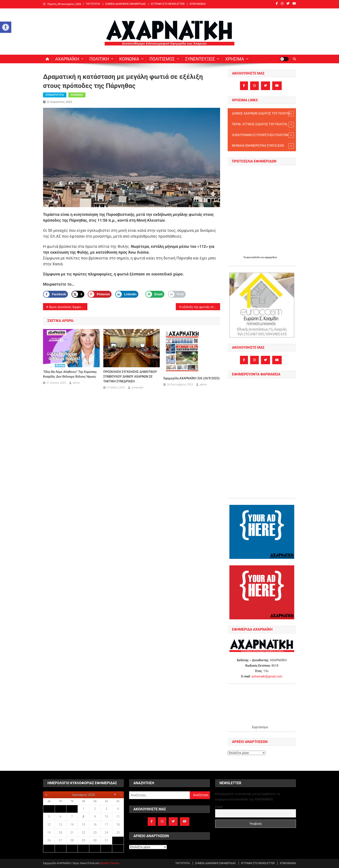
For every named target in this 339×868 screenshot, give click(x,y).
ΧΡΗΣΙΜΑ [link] (235, 59)
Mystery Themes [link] (110, 863)
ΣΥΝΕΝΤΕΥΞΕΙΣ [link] (200, 59)
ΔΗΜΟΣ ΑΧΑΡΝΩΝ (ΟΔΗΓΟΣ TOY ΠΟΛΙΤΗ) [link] (263, 114)
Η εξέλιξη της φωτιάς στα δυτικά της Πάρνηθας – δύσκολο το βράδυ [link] (200, 307)
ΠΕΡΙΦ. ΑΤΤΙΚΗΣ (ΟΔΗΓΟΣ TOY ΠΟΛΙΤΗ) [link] (263, 125)
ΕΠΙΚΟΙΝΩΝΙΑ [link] (198, 4)
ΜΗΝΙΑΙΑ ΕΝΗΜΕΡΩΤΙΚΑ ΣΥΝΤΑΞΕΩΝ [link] (263, 146)
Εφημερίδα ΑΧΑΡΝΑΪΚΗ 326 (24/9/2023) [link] (191, 378)
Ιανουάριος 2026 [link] (84, 795)
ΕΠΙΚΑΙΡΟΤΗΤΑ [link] (55, 95)
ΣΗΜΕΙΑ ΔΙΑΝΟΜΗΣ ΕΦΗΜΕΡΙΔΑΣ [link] (126, 4)
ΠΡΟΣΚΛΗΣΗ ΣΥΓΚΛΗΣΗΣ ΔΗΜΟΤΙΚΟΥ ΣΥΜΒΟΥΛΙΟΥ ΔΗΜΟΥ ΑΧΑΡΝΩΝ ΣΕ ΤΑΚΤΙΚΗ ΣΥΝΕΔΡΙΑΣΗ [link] (130, 377)
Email (219, 807)
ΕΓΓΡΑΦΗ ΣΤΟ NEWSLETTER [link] (168, 4)
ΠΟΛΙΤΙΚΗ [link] (99, 59)
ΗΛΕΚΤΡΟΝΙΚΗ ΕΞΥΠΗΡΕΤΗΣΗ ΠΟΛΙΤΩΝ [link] (263, 135)
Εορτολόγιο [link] (260, 727)
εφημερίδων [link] (271, 257)
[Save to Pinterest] (100, 294)
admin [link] (76, 383)
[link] (6, 27)
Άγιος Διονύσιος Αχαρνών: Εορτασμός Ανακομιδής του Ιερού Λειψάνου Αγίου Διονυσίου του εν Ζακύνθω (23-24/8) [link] (68, 307)
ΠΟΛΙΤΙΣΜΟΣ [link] (162, 59)
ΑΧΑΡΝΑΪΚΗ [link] (67, 59)
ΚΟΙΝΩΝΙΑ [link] (129, 59)
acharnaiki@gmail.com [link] (267, 676)
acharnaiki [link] (137, 388)
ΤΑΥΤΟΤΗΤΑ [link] (93, 4)
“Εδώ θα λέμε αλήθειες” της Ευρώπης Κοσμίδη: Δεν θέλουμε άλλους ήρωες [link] (70, 374)
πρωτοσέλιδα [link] (253, 257)
